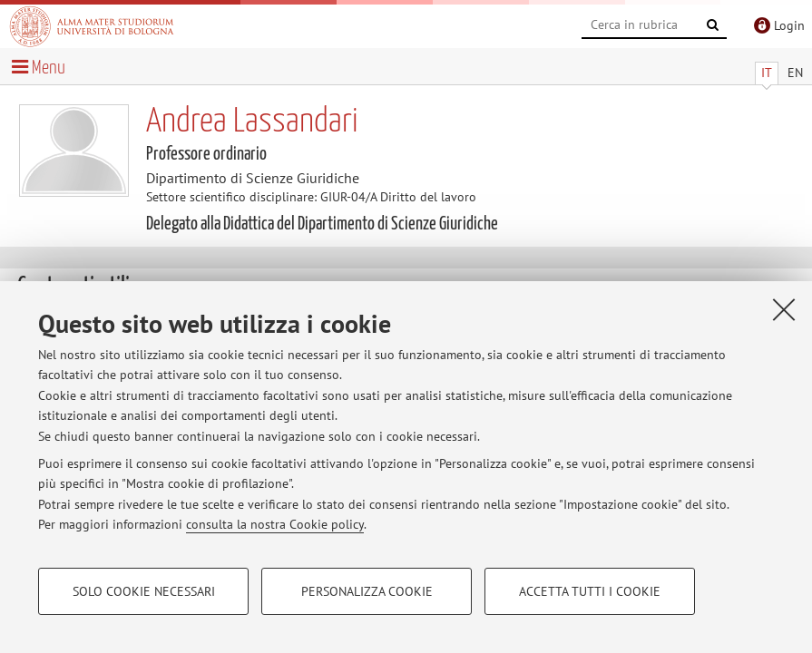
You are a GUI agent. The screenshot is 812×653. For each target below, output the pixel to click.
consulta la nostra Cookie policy (275, 524)
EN (795, 73)
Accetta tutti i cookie (590, 591)
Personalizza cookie (367, 591)
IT (767, 73)
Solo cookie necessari (144, 591)
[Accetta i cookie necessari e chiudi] (784, 309)
